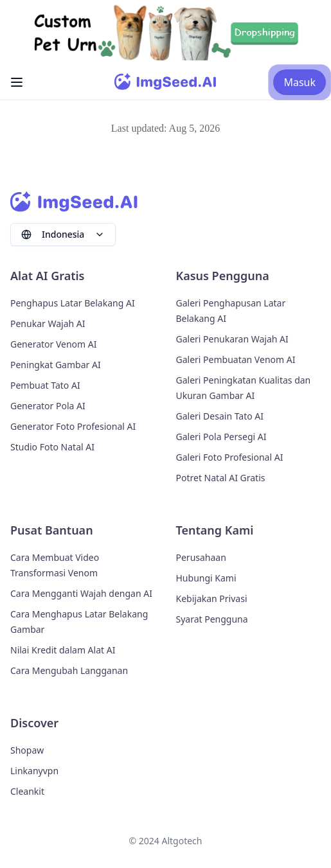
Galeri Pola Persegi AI (221, 437)
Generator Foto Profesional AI (73, 426)
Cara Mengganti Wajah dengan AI (81, 593)
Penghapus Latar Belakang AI (73, 303)
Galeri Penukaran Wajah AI (232, 339)
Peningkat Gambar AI (56, 365)
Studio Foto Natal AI (52, 447)
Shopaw (27, 750)
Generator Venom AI (54, 344)
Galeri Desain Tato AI (220, 416)
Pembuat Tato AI (45, 385)
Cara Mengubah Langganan (69, 670)
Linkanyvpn (34, 771)
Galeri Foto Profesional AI (230, 457)
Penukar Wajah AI (48, 323)
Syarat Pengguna (212, 619)
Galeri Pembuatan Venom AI (236, 359)
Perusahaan (201, 557)
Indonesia (63, 234)
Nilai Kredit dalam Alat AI (63, 650)
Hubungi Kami (206, 578)
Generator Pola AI (48, 406)
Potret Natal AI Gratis (221, 478)
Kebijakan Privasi (212, 598)
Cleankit (27, 791)
